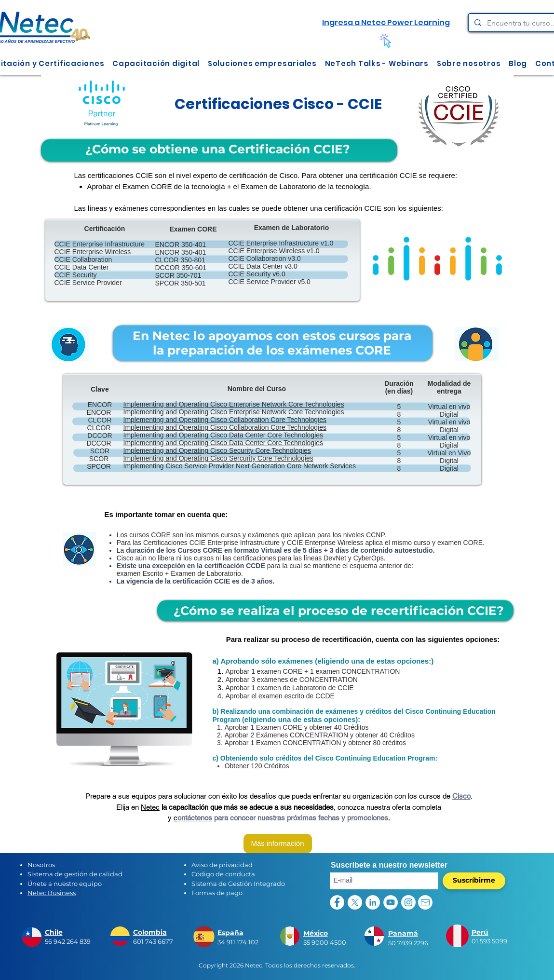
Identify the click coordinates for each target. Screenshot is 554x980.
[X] (355, 902)
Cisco (461, 796)
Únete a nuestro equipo (65, 884)
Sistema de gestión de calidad (75, 874)
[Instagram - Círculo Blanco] (408, 902)
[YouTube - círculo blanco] (391, 902)
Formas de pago (217, 893)
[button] (156, 63)
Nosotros (41, 865)
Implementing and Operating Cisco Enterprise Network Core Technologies (234, 404)
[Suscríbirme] (474, 881)
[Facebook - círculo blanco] (337, 902)
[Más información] (278, 844)
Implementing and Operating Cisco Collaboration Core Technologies (225, 420)
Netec (150, 807)
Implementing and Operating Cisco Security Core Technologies (217, 450)
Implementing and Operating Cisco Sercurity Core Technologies (218, 458)
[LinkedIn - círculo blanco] (373, 902)
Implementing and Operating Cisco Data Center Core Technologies (223, 435)
